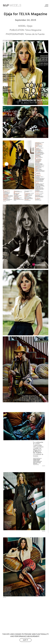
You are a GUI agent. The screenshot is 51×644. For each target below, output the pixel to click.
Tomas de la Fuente (35, 34)
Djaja (30, 26)
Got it (26, 640)
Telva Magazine (33, 30)
